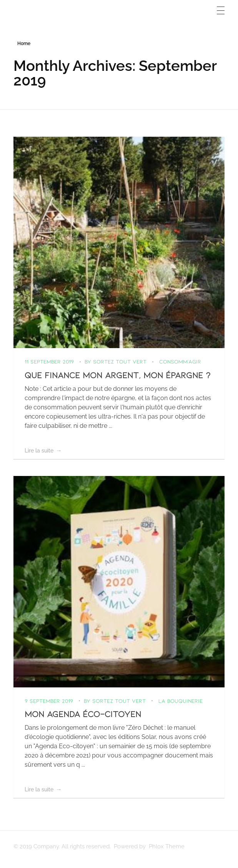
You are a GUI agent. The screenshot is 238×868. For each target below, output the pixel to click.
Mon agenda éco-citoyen (83, 714)
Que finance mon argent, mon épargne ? (118, 375)
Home (24, 44)
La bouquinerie (181, 701)
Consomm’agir (180, 361)
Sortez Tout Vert (121, 361)
